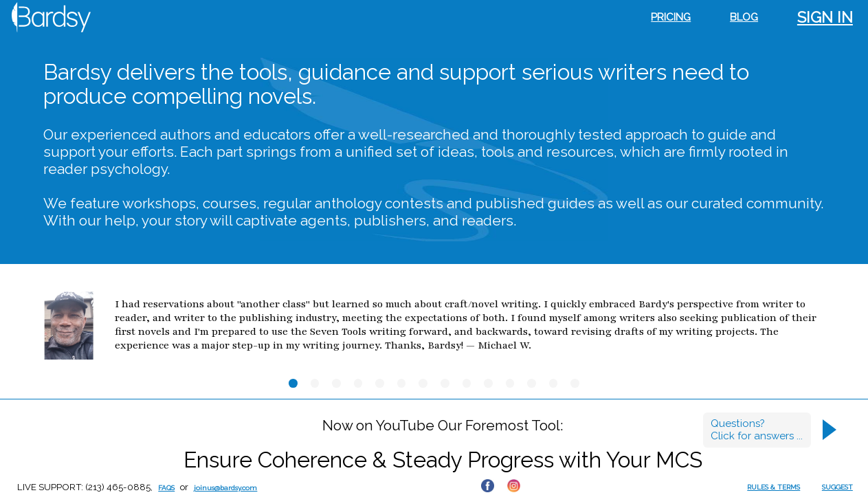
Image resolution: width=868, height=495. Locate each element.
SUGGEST (837, 487)
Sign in (825, 17)
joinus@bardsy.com (225, 488)
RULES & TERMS (774, 487)
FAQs (166, 488)
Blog (744, 17)
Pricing (671, 17)
